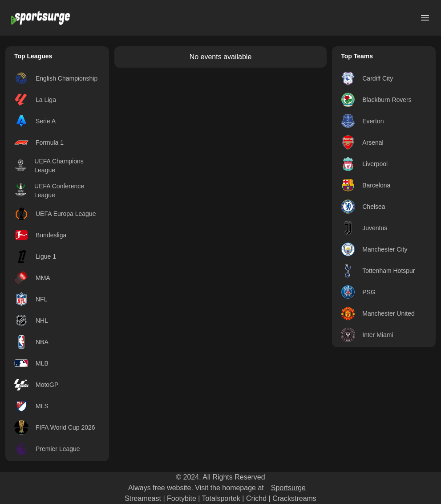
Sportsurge (288, 488)
